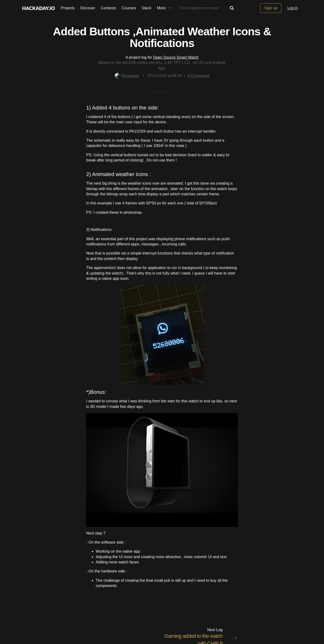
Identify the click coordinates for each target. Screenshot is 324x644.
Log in (293, 8)
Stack (146, 8)
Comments (199, 76)
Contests (108, 8)
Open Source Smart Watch (176, 57)
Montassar (127, 76)
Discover (88, 8)
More (166, 8)
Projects (68, 8)
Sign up (271, 8)
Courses (129, 8)
